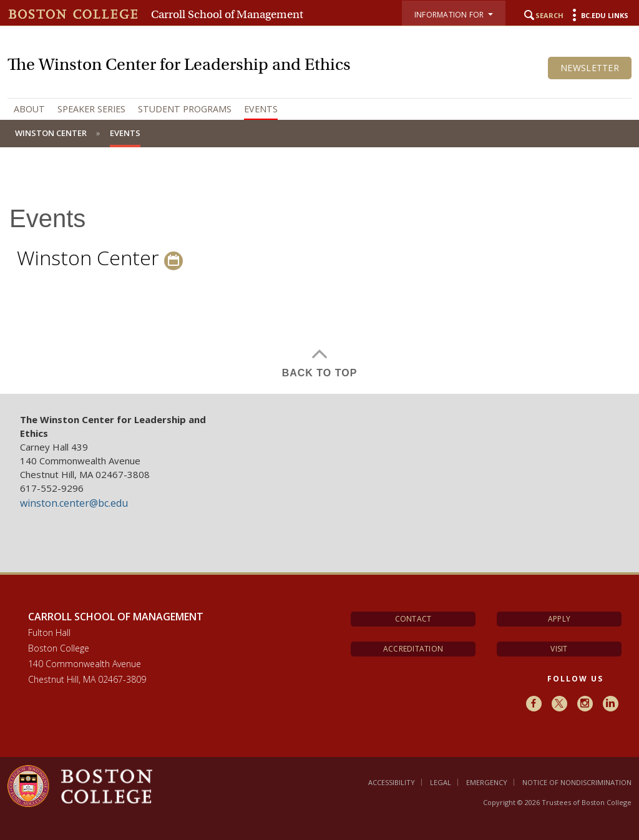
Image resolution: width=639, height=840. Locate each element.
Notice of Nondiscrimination (577, 782)
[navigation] (319, 109)
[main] (319, 280)
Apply (559, 619)
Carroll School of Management (227, 14)
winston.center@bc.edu (74, 503)
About (29, 109)
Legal (441, 782)
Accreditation (413, 649)
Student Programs (185, 109)
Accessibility (392, 782)
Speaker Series (91, 109)
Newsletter (590, 68)
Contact (413, 619)
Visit (559, 649)
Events (261, 109)
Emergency (487, 782)
